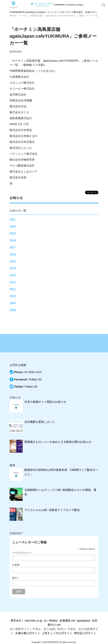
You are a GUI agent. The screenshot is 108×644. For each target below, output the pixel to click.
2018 (13, 240)
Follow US (35, 379)
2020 (13, 227)
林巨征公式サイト (85, 633)
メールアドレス (22, 553)
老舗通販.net (67, 621)
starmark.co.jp (33, 621)
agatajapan (84, 621)
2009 (13, 303)
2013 (13, 275)
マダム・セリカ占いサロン (49, 629)
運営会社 (16, 621)
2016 (13, 254)
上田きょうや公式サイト (57, 633)
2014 (13, 268)
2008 (13, 310)
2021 (13, 220)
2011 (13, 289)
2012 (13, 282)
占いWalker (51, 621)
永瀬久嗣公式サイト (28, 633)
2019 (13, 234)
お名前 (16, 565)
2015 (13, 261)
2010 (13, 296)
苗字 (16, 578)
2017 (13, 247)
